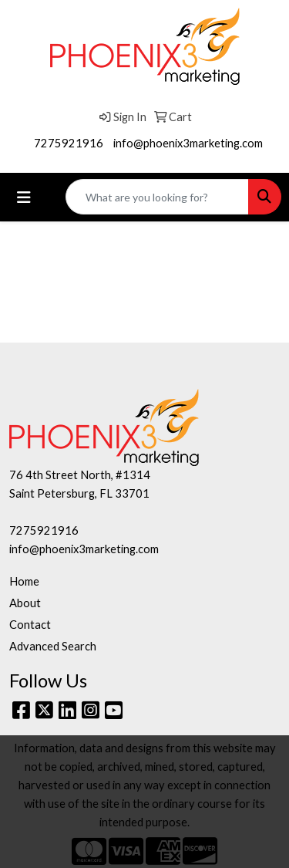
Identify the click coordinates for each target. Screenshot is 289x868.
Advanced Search (53, 646)
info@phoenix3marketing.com (188, 143)
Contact (30, 625)
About (25, 603)
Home (24, 581)
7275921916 (69, 143)
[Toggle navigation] (24, 197)
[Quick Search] (157, 197)
